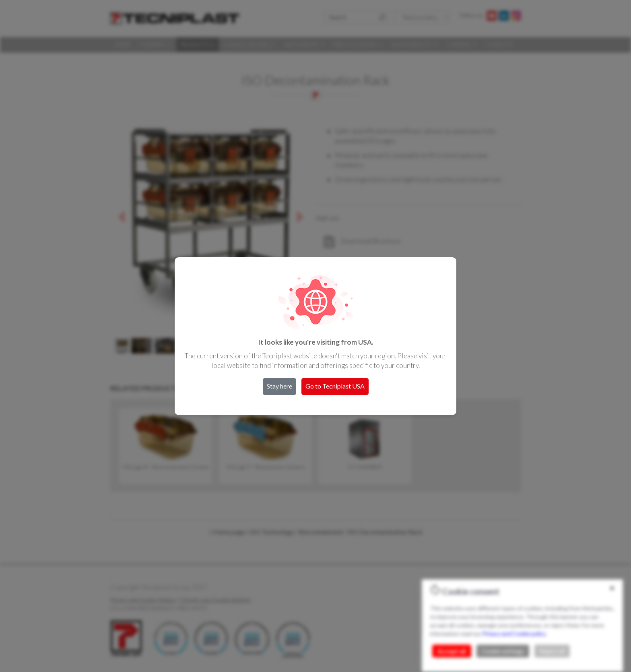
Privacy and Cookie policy (514, 634)
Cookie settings (503, 651)
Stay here (279, 386)
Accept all (452, 651)
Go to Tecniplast (335, 386)
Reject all (552, 651)
